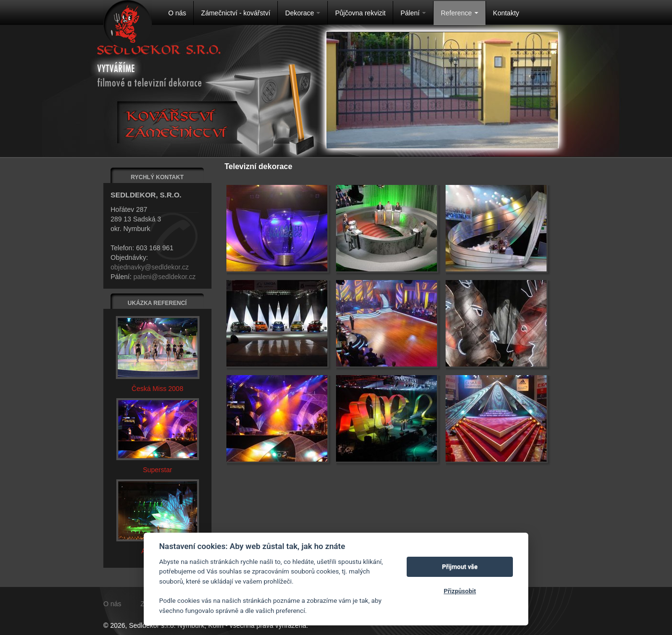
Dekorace (303, 13)
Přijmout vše (460, 567)
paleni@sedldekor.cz (164, 277)
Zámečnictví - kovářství (236, 13)
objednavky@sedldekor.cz (150, 267)
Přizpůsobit (460, 591)
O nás (177, 13)
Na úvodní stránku (128, 24)
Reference (460, 13)
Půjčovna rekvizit (360, 13)
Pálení (413, 13)
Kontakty (506, 13)
